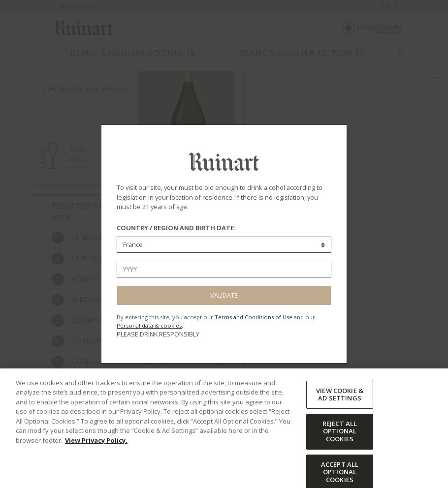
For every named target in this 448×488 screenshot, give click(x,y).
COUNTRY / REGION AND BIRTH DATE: (176, 228)
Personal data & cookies (149, 325)
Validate (224, 295)
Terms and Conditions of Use (254, 317)
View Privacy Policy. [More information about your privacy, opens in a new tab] (96, 458)
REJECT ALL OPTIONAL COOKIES (340, 449)
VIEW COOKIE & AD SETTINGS (340, 413)
